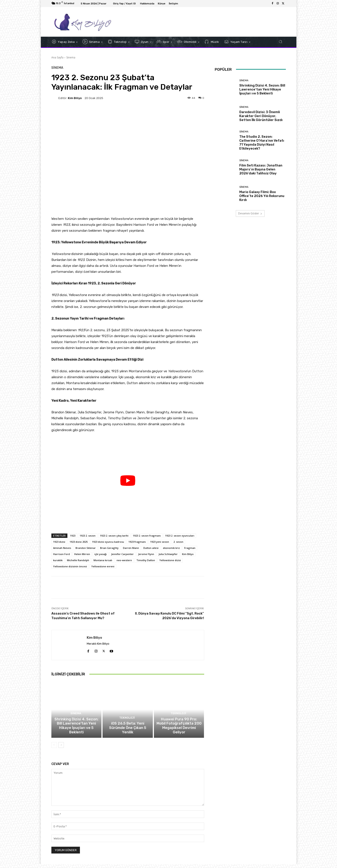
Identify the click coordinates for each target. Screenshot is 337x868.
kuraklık (58, 560)
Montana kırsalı (103, 560)
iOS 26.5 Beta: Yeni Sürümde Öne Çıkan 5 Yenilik (128, 734)
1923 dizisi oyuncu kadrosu (108, 542)
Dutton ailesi (151, 548)
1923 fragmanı (137, 542)
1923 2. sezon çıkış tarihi (114, 536)
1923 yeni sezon (160, 542)
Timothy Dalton (146, 560)
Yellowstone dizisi (170, 560)
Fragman (190, 548)
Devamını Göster (250, 213)
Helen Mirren (82, 554)
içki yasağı (101, 554)
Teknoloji (127, 727)
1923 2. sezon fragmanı (147, 536)
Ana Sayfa (57, 57)
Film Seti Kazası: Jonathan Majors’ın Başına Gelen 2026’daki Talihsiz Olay (261, 169)
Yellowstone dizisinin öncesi (70, 566)
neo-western (124, 560)
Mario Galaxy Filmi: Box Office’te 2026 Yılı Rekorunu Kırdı (262, 196)
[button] (281, 42)
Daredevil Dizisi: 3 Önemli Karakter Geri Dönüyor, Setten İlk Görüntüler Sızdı (261, 116)
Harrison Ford (61, 554)
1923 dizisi (59, 542)
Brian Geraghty (109, 548)
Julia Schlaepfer (168, 554)
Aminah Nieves (62, 548)
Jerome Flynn (146, 554)
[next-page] (61, 749)
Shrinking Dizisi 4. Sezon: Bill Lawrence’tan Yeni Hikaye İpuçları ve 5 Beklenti (76, 732)
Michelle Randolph (78, 560)
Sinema (71, 57)
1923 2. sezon (88, 536)
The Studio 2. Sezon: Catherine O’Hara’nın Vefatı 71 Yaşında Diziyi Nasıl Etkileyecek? (262, 143)
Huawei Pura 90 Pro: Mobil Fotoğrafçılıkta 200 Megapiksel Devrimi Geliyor (179, 732)
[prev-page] (54, 749)
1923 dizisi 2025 (79, 542)
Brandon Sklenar (86, 548)
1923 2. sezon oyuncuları (180, 536)
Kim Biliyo (75, 98)
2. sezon (178, 542)
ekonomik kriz (171, 548)
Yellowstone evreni (103, 566)
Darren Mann (131, 548)
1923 (73, 536)
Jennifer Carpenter (122, 554)
